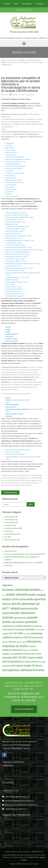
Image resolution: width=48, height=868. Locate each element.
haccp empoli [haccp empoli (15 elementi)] (21, 642)
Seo (6, 537)
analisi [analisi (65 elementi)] (35, 590)
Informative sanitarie (12, 528)
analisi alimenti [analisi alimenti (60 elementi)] (17, 594)
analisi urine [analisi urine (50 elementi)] (10, 599)
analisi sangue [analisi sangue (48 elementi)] (37, 595)
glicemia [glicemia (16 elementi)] (6, 642)
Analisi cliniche (9, 517)
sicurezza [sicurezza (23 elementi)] (7, 666)
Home (3, 60)
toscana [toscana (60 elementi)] (38, 670)
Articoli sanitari (10, 520)
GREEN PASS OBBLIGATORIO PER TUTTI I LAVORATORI (24, 563)
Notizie (7, 4)
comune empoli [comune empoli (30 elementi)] (23, 626)
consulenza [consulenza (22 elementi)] (37, 626)
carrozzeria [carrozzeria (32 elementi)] (20, 618)
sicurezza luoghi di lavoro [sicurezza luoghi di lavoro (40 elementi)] (27, 666)
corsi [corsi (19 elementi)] (37, 630)
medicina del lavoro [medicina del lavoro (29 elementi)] (13, 650)
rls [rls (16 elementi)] (40, 662)
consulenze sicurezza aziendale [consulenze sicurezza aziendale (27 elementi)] (18, 629)
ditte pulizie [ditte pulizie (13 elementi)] (26, 634)
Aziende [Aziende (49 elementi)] (8, 617)
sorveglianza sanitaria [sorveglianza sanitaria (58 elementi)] (17, 670)
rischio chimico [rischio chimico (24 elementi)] (31, 662)
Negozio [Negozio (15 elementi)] (27, 650)
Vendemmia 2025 (10, 551)
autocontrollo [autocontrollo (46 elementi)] (29, 608)
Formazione (9, 525)
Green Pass (8, 566)
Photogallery (27, 4)
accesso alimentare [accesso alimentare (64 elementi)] (16, 590)
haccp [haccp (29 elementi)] (13, 642)
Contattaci (40, 4)
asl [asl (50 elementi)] (38, 604)
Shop (16, 4)
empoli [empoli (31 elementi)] (16, 637)
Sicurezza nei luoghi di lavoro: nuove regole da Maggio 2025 (25, 554)
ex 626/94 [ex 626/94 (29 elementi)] (26, 637)
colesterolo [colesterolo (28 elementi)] (8, 626)
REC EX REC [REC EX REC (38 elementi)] (20, 658)
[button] (24, 43)
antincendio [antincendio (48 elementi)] (26, 599)
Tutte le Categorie (10, 540)
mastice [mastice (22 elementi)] (32, 646)
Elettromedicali (10, 523)
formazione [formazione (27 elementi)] (37, 637)
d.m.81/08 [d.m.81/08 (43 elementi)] (16, 633)
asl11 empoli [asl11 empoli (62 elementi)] (11, 608)
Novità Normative (11, 534)
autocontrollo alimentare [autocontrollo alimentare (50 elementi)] (19, 613)
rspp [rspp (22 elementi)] (43, 662)
